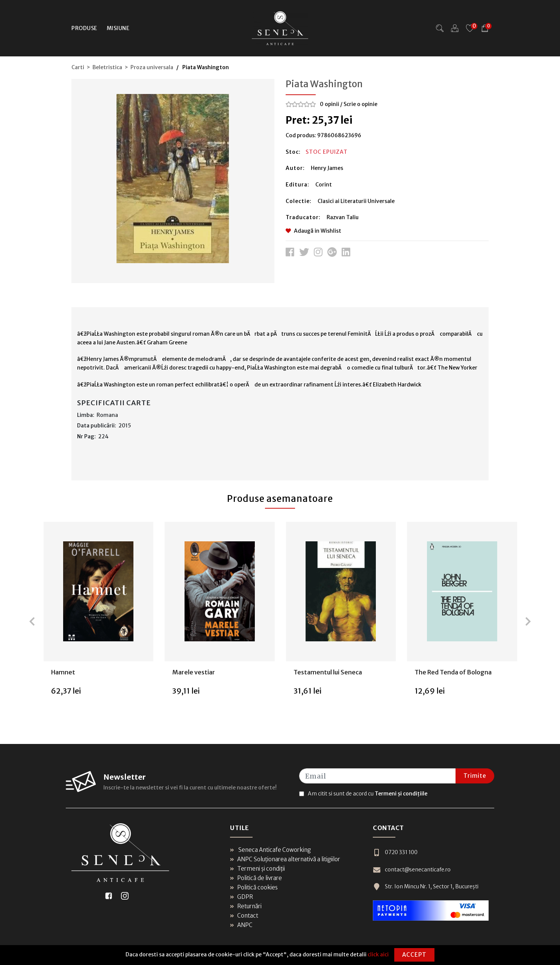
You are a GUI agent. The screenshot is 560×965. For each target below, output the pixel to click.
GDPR (241, 897)
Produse (84, 28)
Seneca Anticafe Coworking (270, 850)
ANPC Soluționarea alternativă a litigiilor (285, 859)
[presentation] (32, 621)
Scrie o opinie (360, 104)
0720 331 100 (395, 852)
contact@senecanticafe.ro (412, 870)
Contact (244, 916)
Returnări (246, 906)
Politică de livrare (256, 878)
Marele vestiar (194, 672)
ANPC (241, 925)
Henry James (327, 168)
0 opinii (329, 104)
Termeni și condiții (257, 869)
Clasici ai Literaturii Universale (356, 201)
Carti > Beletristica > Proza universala (122, 67)
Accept (414, 955)
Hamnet (63, 672)
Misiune (118, 28)
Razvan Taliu (343, 217)
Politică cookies (254, 887)
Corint (324, 185)
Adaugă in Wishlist (313, 231)
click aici (378, 954)
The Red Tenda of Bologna (453, 672)
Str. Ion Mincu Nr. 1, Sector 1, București (426, 887)
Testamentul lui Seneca (328, 672)
